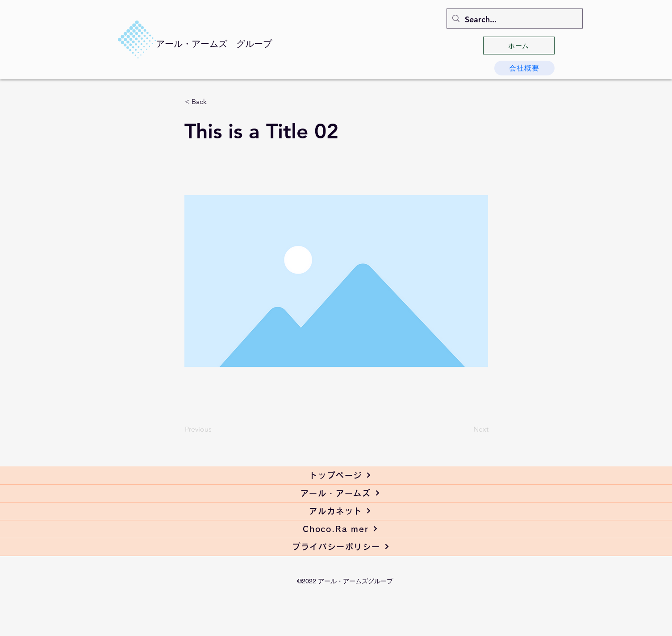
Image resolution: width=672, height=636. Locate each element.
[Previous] (214, 429)
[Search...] (514, 20)
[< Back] (214, 102)
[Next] (466, 429)
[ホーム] (519, 46)
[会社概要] (524, 68)
